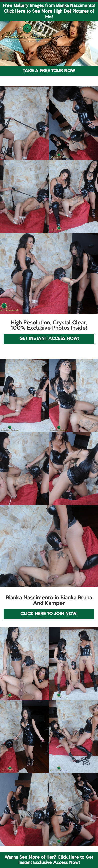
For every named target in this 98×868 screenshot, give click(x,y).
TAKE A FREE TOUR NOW (49, 71)
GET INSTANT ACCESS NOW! (49, 339)
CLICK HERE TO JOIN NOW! (49, 614)
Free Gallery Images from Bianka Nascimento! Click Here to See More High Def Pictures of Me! (49, 12)
